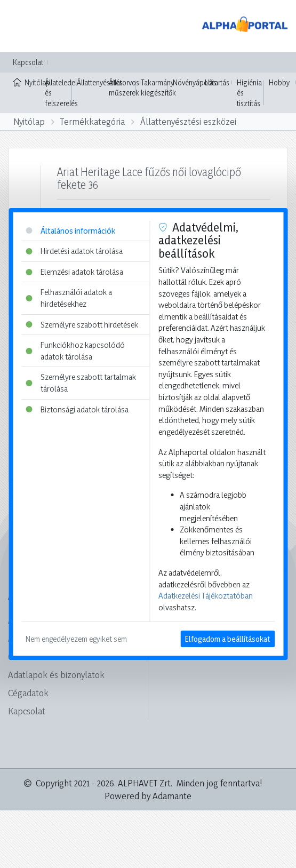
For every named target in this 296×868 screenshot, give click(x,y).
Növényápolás (195, 82)
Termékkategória (93, 121)
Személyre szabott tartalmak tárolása (81, 383)
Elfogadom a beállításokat (227, 639)
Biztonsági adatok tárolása (77, 409)
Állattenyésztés (100, 82)
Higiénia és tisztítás (249, 93)
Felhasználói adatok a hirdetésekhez (69, 298)
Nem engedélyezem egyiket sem (76, 639)
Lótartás (217, 82)
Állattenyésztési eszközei (188, 121)
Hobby (279, 82)
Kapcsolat (28, 62)
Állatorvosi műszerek (125, 88)
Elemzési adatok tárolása (74, 272)
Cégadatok (28, 693)
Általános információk (70, 231)
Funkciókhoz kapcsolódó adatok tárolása (75, 351)
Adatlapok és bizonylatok (56, 675)
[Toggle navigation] (23, 26)
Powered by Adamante (148, 796)
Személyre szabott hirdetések (82, 325)
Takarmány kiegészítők (158, 88)
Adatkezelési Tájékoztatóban (206, 596)
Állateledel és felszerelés (61, 93)
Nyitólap (26, 82)
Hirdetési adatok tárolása (74, 251)
